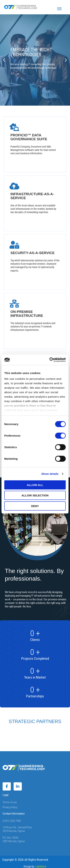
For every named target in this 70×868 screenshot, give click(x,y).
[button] (4, 60)
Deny (35, 506)
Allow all (35, 485)
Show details (50, 474)
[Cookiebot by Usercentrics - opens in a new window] (50, 360)
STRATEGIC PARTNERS (35, 721)
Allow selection (35, 495)
